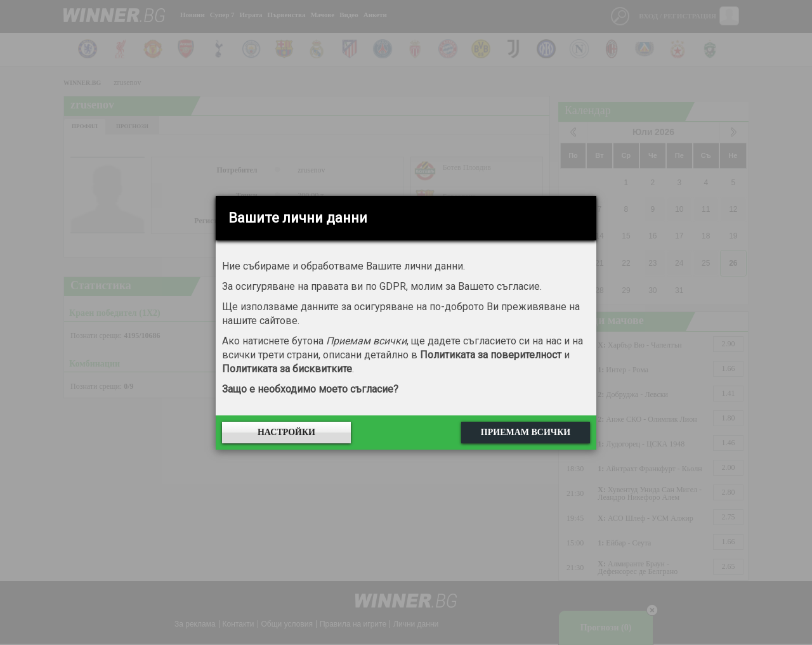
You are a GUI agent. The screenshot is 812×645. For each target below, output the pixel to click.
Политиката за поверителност (491, 355)
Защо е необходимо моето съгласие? (310, 389)
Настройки (286, 432)
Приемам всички (526, 432)
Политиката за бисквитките (287, 369)
